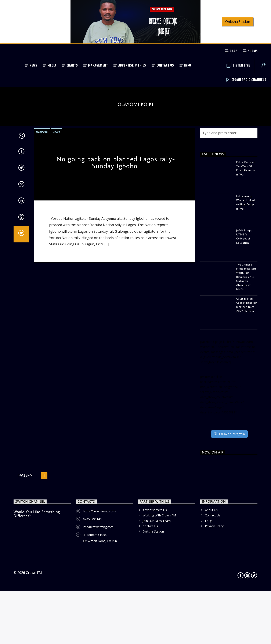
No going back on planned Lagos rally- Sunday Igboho (116, 302)
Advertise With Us (132, 66)
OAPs (234, 51)
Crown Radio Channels (246, 80)
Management (98, 66)
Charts (72, 66)
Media (52, 66)
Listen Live (238, 66)
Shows (253, 51)
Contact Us (165, 66)
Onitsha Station (238, 22)
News (33, 66)
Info (188, 66)
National (42, 272)
